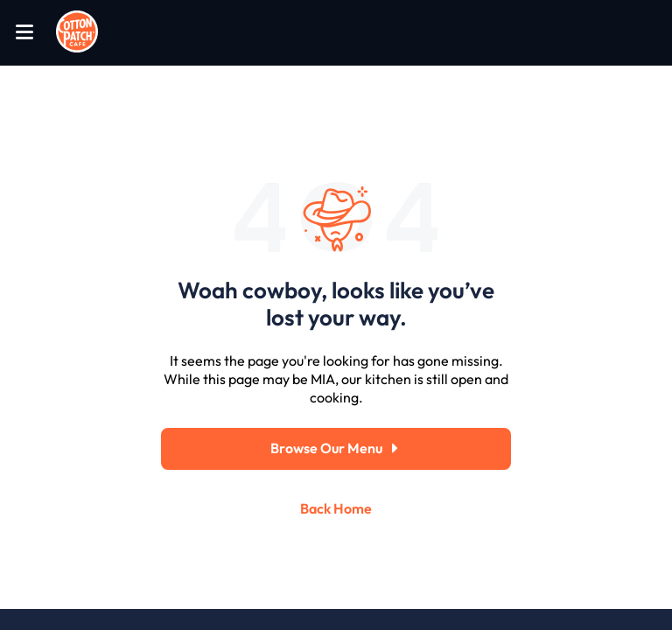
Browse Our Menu (336, 448)
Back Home (336, 508)
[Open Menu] (24, 33)
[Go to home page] (77, 32)
